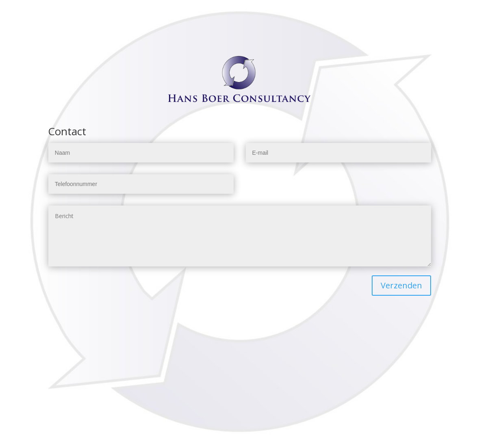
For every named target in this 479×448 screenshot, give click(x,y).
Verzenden (401, 285)
